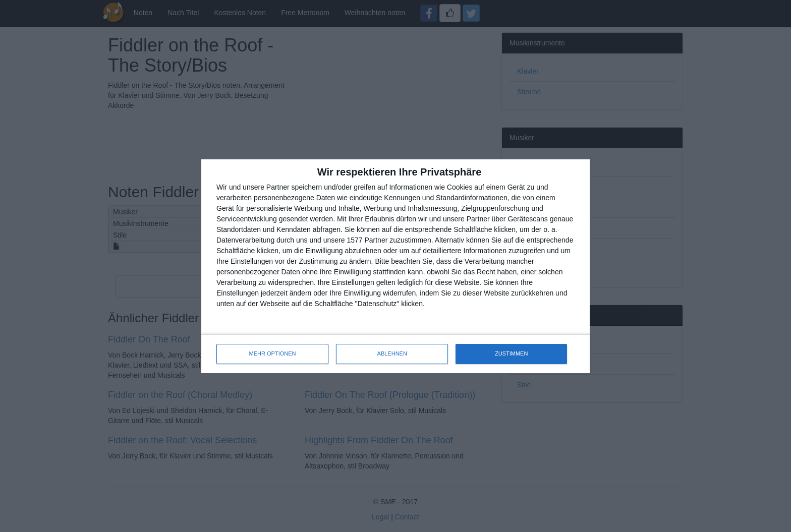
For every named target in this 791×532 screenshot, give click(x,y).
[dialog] (395, 266)
